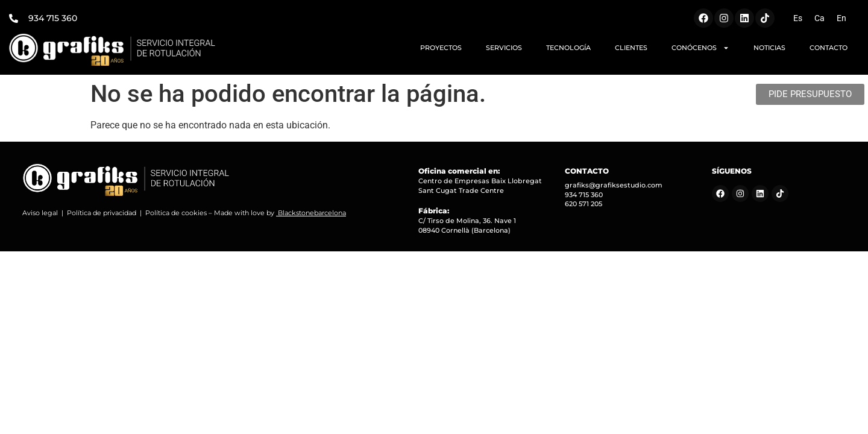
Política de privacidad (102, 213)
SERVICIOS (504, 48)
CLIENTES (631, 48)
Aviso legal (40, 213)
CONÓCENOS (700, 48)
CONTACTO (829, 48)
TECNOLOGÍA (568, 48)
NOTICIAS (769, 48)
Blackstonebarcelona (312, 213)
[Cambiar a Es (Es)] (798, 18)
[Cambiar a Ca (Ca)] (819, 18)
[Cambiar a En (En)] (841, 18)
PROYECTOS (441, 48)
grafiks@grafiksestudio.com (614, 185)
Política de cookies (176, 213)
